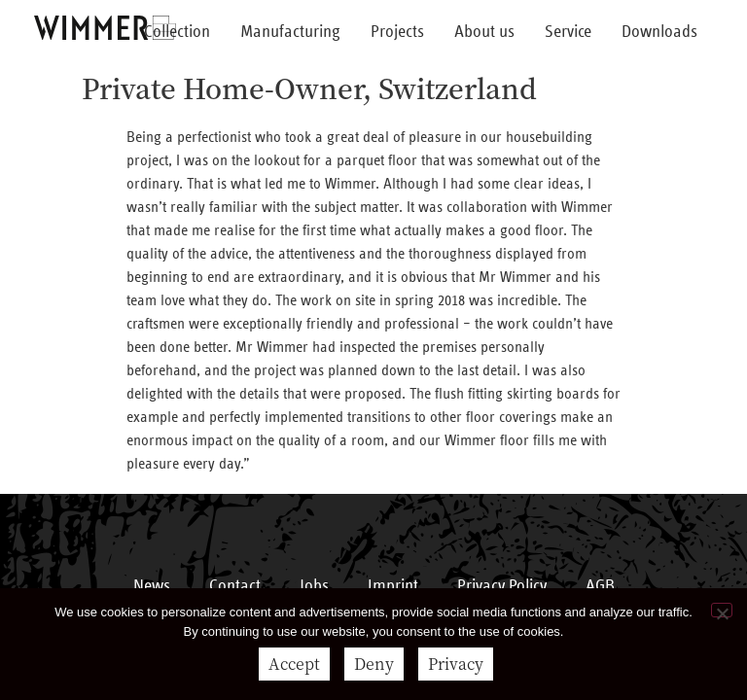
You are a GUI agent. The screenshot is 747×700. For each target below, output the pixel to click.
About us (484, 32)
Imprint (393, 586)
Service (568, 32)
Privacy (456, 664)
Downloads (659, 32)
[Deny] (722, 610)
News (152, 586)
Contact (235, 586)
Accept (294, 664)
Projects (397, 32)
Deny (374, 664)
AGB (600, 586)
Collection (177, 32)
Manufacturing (290, 32)
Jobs (314, 586)
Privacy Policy (502, 586)
